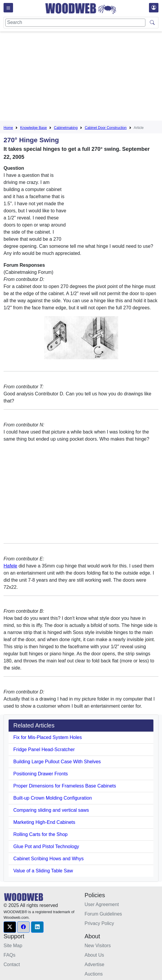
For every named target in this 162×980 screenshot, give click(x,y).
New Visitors (98, 946)
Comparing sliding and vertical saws (51, 810)
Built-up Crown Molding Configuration (53, 798)
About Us (94, 955)
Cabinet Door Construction (106, 128)
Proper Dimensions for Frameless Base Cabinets (65, 786)
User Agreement (102, 904)
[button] (10, 927)
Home (8, 128)
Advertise (95, 964)
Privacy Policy (100, 923)
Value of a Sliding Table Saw (43, 871)
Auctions (94, 974)
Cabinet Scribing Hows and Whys (48, 859)
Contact (12, 964)
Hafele (10, 566)
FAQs (9, 955)
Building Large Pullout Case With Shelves (57, 762)
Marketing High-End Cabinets (44, 822)
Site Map (13, 946)
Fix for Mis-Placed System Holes (48, 737)
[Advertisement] (83, 77)
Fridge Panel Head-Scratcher (44, 749)
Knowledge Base (33, 128)
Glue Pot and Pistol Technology (46, 846)
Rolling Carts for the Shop (40, 834)
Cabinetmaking (66, 128)
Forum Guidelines (103, 914)
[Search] (75, 23)
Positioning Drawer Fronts (41, 774)
